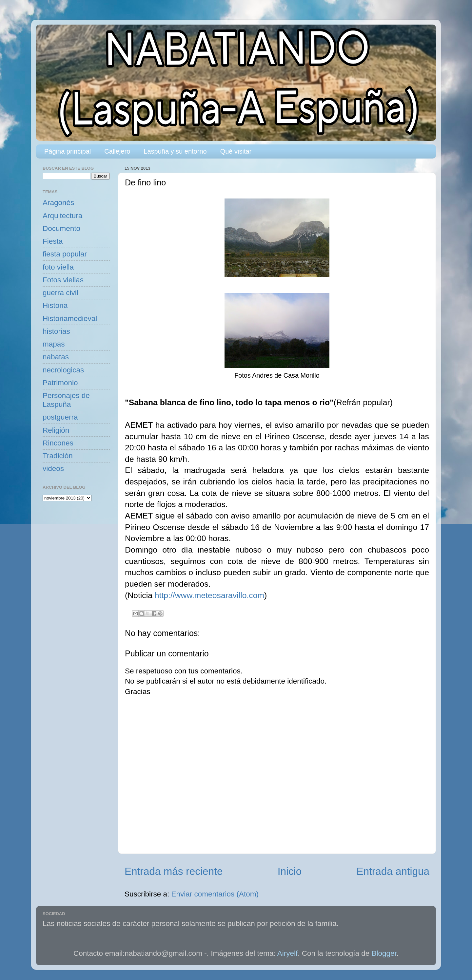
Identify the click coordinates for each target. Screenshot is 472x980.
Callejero (117, 151)
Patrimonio (60, 383)
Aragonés (58, 203)
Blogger (384, 953)
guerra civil (60, 293)
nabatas (56, 357)
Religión (56, 430)
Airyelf (288, 953)
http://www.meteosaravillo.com (209, 595)
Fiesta (53, 241)
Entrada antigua (393, 871)
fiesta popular (65, 254)
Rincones (58, 443)
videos (53, 469)
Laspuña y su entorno (175, 151)
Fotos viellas (63, 280)
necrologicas (63, 370)
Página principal (68, 151)
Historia (55, 305)
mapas (54, 344)
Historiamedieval (70, 319)
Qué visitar (236, 151)
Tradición (58, 456)
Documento (61, 228)
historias (56, 331)
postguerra (60, 417)
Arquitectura (62, 216)
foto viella (58, 267)
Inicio (290, 871)
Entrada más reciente (174, 871)
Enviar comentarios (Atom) (215, 894)
